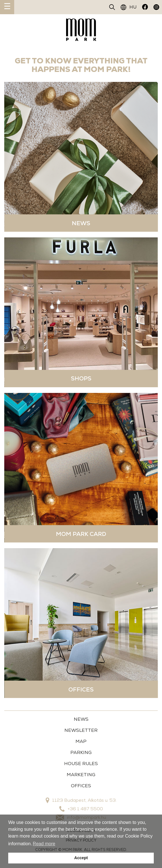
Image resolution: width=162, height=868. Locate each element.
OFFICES (81, 786)
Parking (81, 752)
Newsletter (81, 730)
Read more (44, 844)
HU (129, 7)
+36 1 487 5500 (81, 809)
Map (81, 741)
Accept (81, 858)
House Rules (81, 764)
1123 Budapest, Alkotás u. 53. (81, 800)
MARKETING (81, 775)
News (81, 719)
